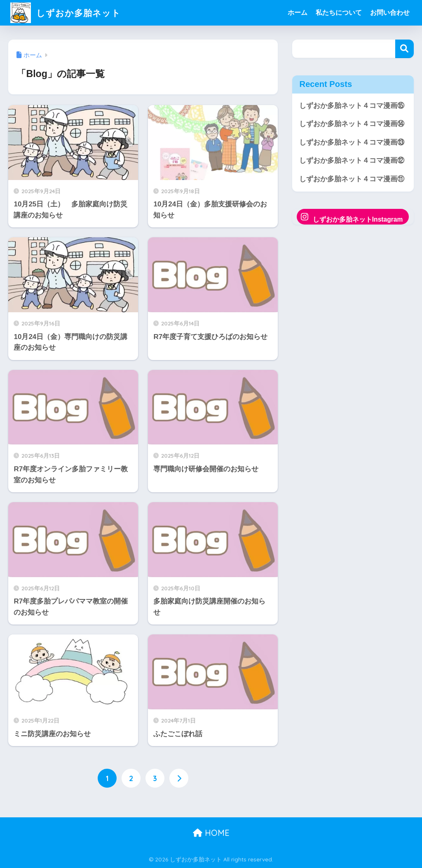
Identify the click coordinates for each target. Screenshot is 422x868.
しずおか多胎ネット (69, 13)
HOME (211, 833)
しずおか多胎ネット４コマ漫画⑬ (352, 142)
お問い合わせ (390, 13)
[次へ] (179, 778)
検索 (404, 49)
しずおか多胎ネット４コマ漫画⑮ (352, 106)
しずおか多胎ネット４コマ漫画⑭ (352, 124)
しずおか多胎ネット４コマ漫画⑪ (352, 179)
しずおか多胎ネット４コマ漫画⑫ (352, 161)
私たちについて (339, 13)
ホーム (298, 13)
